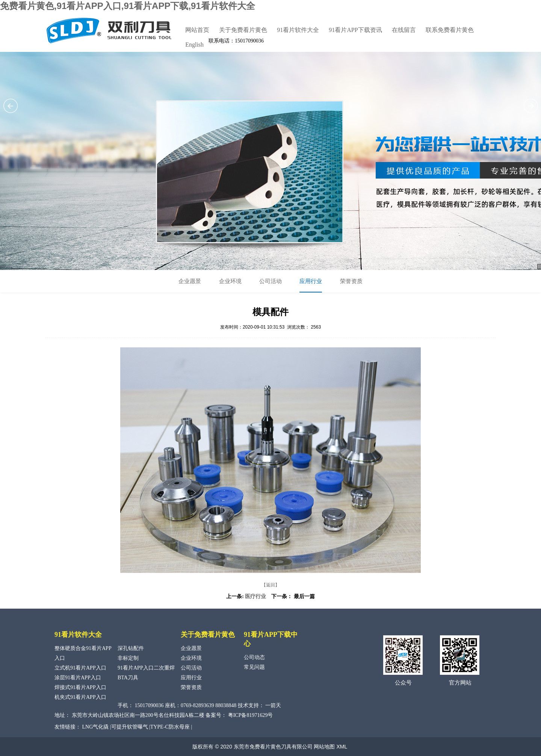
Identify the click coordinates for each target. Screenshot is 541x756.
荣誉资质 (351, 281)
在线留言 (404, 30)
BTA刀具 (128, 678)
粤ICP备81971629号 (251, 715)
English (194, 45)
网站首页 (197, 30)
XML (342, 747)
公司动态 (254, 657)
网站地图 (324, 747)
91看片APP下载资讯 (355, 30)
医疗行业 (255, 596)
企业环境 (230, 281)
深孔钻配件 (131, 648)
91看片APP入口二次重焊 (146, 668)
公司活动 (270, 281)
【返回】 (270, 585)
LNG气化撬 (96, 727)
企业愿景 (190, 281)
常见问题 (254, 667)
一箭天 (273, 705)
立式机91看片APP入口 (80, 668)
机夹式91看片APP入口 (80, 697)
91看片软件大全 (298, 30)
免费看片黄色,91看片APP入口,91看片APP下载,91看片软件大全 (128, 6)
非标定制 (128, 658)
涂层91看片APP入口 (78, 678)
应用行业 (311, 281)
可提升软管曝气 (130, 727)
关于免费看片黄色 (243, 30)
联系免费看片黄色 (450, 30)
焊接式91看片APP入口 (80, 687)
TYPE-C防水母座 (170, 727)
